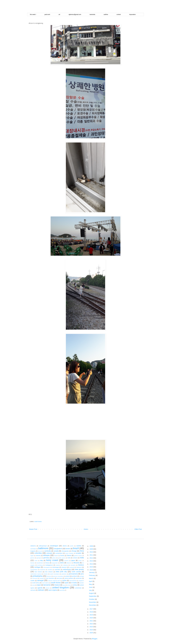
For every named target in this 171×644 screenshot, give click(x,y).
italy (41, 560)
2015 (91, 567)
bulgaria (33, 551)
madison (58, 565)
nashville (57, 570)
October (92, 599)
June (91, 587)
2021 (91, 621)
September (93, 596)
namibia (50, 570)
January (92, 572)
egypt (32, 556)
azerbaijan (33, 549)
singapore (81, 581)
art (59, 14)
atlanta (65, 546)
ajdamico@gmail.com (75, 14)
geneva (32, 558)
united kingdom (61, 588)
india (82, 558)
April (91, 581)
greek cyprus (62, 558)
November (93, 602)
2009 (91, 549)
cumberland (59, 553)
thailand (57, 585)
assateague (54, 546)
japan (73, 560)
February (92, 575)
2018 (91, 612)
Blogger (95, 639)
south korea (38, 522)
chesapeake (65, 551)
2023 (91, 627)
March (91, 578)
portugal (82, 576)
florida (62, 556)
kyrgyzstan (55, 563)
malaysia (65, 565)
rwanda (42, 578)
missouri (64, 567)
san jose (59, 578)
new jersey (79, 569)
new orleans (49, 572)
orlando (46, 574)
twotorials (92, 14)
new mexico (38, 572)
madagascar (49, 565)
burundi (40, 551)
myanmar (43, 570)
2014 (91, 564)
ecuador (79, 553)
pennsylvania (73, 574)
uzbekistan (78, 588)
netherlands (67, 569)
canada (56, 551)
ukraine (48, 588)
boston (68, 549)
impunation (132, 14)
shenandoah (73, 581)
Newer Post (33, 529)
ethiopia (46, 555)
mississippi (56, 567)
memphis (73, 565)
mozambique (34, 570)
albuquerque (43, 546)
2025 (91, 633)
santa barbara (69, 578)
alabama (33, 546)
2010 (91, 552)
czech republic (69, 553)
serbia (64, 580)
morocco (79, 567)
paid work (47, 14)
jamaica (66, 561)
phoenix (49, 576)
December (93, 605)
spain (67, 583)
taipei (39, 585)
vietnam (41, 590)
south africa (36, 583)
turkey (75, 585)
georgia (39, 558)
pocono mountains (58, 576)
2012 (91, 558)
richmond (35, 578)
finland (56, 556)
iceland (75, 558)
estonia (38, 556)
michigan (37, 567)
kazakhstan (40, 563)
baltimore (43, 548)
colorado (49, 553)
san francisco (50, 578)
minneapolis (47, 567)
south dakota (45, 583)
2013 (91, 561)
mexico (81, 565)
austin (72, 546)
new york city (61, 572)
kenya (47, 563)
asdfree (106, 14)
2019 (91, 615)
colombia (38, 553)
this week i (33, 14)
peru (82, 574)
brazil (76, 548)
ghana (54, 558)
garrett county (78, 556)
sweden (82, 583)
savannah (79, 578)
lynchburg (40, 565)
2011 (91, 555)
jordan (80, 561)
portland (74, 576)
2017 (91, 609)
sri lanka (74, 583)
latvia (62, 563)
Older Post (138, 529)
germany (46, 558)
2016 (91, 570)
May (91, 584)
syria (34, 585)
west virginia (53, 590)
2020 (91, 618)
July (91, 590)
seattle (32, 581)
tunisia (69, 585)
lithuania (76, 563)
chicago (74, 551)
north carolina (77, 572)
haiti (69, 558)
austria (79, 546)
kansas (32, 563)
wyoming (62, 590)
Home (86, 529)
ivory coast (52, 560)
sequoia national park (54, 581)
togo (64, 585)
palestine (64, 574)
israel (36, 561)
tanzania (47, 585)
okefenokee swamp (36, 574)
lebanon (69, 563)
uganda (40, 588)
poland (68, 576)
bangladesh (58, 549)
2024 (91, 630)
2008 (91, 546)
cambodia (47, 551)
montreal (72, 567)
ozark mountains (55, 574)
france (69, 555)
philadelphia (38, 576)
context (119, 14)
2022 (91, 624)
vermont (33, 590)
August (92, 593)
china (82, 551)
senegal (40, 580)
